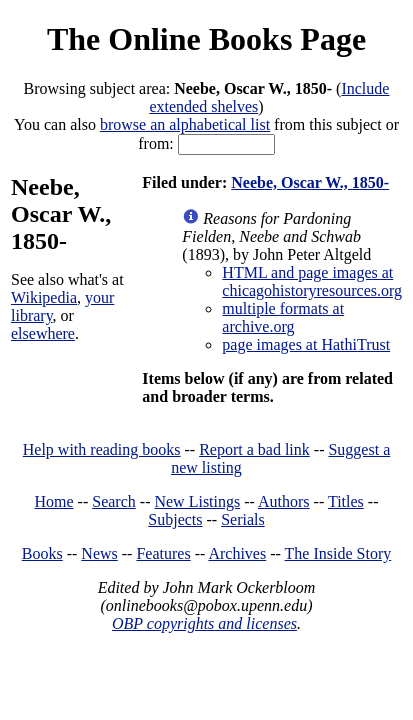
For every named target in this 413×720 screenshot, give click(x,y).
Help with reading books (102, 449)
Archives (237, 553)
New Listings (197, 501)
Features (163, 553)
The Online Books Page (206, 39)
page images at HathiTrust (306, 344)
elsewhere (43, 333)
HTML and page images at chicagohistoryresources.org (312, 281)
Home (54, 501)
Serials (243, 519)
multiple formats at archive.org (283, 317)
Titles (346, 501)
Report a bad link (254, 449)
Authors (284, 501)
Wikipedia (44, 297)
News (99, 553)
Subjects (175, 519)
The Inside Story (338, 553)
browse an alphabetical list (185, 124)
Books (42, 553)
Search (114, 501)
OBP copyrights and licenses (204, 623)
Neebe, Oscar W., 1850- (310, 182)
